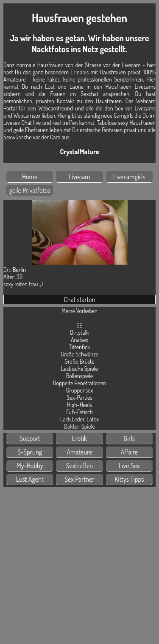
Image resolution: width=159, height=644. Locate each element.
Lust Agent (30, 479)
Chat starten (79, 299)
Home (30, 177)
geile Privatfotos (30, 190)
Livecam (79, 177)
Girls (130, 438)
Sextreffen (79, 466)
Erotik (80, 438)
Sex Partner (79, 479)
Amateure (79, 452)
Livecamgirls (129, 177)
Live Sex (129, 466)
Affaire (129, 452)
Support (30, 438)
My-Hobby (30, 466)
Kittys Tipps (129, 479)
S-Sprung (30, 452)
